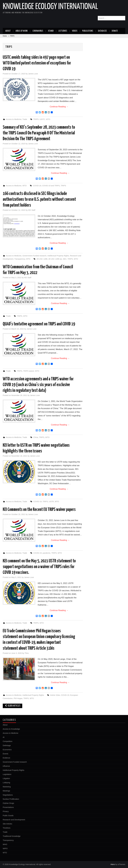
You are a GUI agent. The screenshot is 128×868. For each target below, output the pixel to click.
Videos (75, 31)
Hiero (113, 864)
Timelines (7, 828)
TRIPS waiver (29, 371)
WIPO (5, 849)
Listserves (63, 31)
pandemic (46, 553)
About (8, 31)
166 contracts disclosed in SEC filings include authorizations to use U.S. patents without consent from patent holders (39, 199)
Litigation (6, 778)
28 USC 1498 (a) (55, 259)
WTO (48, 119)
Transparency (20, 259)
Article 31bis (55, 695)
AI (4, 737)
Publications (88, 31)
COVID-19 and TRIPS (51, 186)
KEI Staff (32, 210)
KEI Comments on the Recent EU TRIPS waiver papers (39, 510)
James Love (33, 74)
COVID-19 (37, 186)
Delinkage (7, 745)
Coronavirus (38, 31)
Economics (7, 750)
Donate (115, 31)
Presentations (8, 807)
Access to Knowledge (11, 729)
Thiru (27, 653)
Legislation (7, 774)
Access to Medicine (14, 119)
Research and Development (14, 820)
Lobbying (6, 783)
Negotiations (8, 795)
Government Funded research (34, 256)
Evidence (6, 758)
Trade (25, 119)
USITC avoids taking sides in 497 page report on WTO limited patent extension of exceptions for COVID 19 (37, 63)
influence (6, 766)
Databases (102, 31)
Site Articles (7, 824)
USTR (51, 502)
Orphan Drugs (8, 803)
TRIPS (36, 119)
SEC (65, 259)
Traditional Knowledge (12, 836)
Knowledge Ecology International (50, 7)
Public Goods (8, 816)
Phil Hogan (18, 698)
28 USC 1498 (42, 259)
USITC (42, 119)
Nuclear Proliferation (11, 799)
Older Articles (12, 706)
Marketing (7, 787)
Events (5, 754)
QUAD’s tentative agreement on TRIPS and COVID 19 (39, 324)
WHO (5, 844)
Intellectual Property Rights (58, 256)
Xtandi (51, 31)
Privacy (6, 811)
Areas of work (22, 31)
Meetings (6, 791)
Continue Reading (59, 107)
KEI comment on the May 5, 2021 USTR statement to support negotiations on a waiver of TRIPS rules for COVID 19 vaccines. (39, 567)
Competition (8, 741)
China (36, 437)
